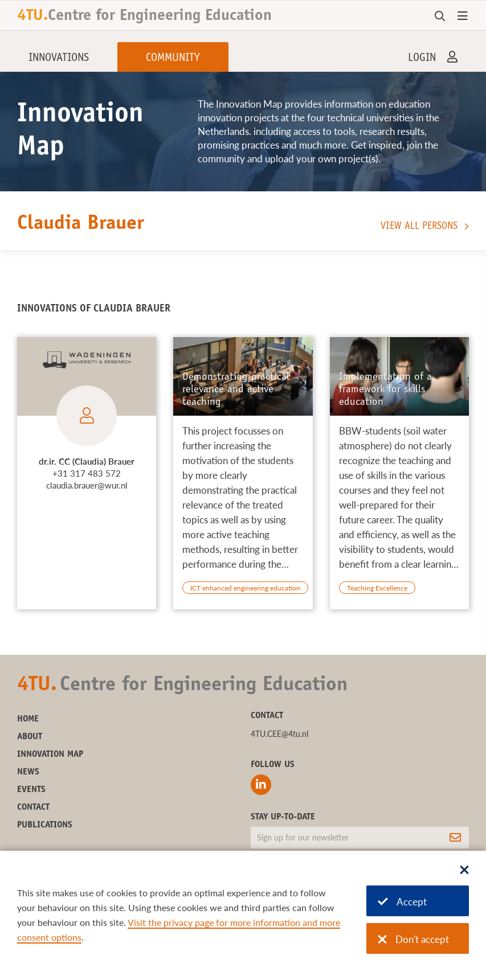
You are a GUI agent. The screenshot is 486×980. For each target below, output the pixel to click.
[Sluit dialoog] (464, 871)
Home (28, 719)
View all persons (419, 227)
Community (173, 59)
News (28, 772)
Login (422, 59)
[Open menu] (463, 17)
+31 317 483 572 (87, 473)
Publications (45, 825)
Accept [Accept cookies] (402, 902)
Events (31, 790)
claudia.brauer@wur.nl (87, 485)
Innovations (59, 59)
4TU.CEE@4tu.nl (279, 734)
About (30, 737)
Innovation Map (50, 755)
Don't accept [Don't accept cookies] (413, 939)
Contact (33, 807)
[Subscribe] (455, 838)
